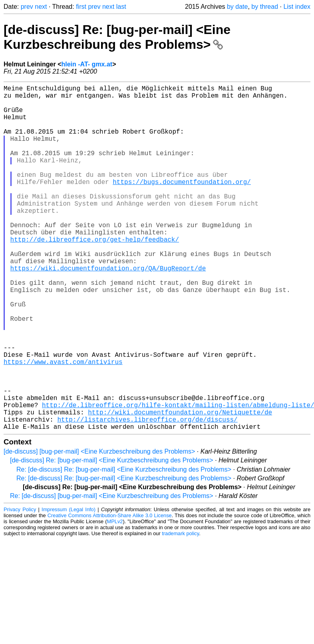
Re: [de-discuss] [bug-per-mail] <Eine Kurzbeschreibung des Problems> (112, 573)
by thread (265, 7)
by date (237, 7)
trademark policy (180, 610)
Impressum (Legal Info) (69, 586)
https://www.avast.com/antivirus (63, 424)
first (81, 7)
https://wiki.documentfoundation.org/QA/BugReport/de (108, 310)
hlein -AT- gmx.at (87, 64)
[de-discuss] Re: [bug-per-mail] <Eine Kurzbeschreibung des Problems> (117, 37)
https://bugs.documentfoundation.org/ (182, 204)
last (121, 7)
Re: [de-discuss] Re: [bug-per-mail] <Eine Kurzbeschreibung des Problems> (124, 546)
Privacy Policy (20, 586)
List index (297, 7)
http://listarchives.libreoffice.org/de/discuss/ (147, 494)
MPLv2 (115, 598)
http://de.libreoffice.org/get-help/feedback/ (95, 274)
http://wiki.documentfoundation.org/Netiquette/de (180, 486)
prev (27, 7)
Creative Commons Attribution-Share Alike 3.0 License (110, 592)
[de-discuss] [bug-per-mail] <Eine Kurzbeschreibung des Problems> (99, 528)
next (41, 7)
